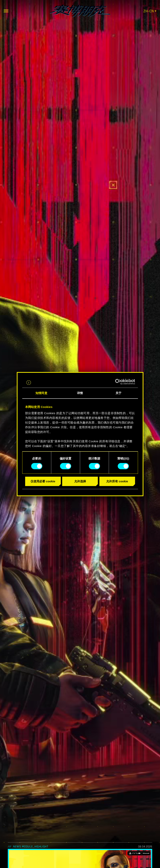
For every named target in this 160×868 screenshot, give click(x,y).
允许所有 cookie (117, 481)
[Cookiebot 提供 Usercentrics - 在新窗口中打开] (118, 382)
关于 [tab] (118, 393)
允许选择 (80, 481)
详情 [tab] (80, 393)
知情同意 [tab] (41, 393)
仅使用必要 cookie (43, 481)
